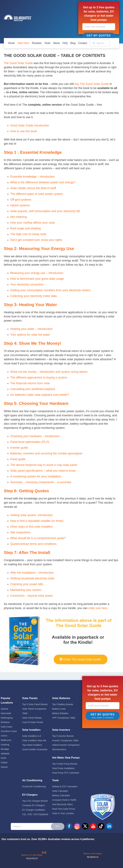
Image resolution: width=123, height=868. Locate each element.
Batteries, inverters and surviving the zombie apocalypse (46, 453)
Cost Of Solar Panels (33, 722)
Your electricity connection (27, 284)
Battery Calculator (61, 795)
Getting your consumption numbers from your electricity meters (50, 290)
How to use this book (24, 131)
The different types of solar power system (37, 194)
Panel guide (18, 459)
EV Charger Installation (34, 810)
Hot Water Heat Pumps (66, 758)
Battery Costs (59, 709)
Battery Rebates (60, 713)
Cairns (4, 736)
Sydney (5, 709)
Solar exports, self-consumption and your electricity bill (45, 211)
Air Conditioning (32, 780)
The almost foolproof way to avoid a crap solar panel (44, 465)
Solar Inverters (61, 730)
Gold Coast (6, 727)
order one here (98, 608)
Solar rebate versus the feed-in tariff (33, 188)
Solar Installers (31, 730)
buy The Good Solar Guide (92, 84)
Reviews (37, 43)
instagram (77, 826)
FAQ (65, 43)
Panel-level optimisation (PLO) (30, 442)
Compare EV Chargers (34, 805)
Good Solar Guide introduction (30, 125)
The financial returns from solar (30, 383)
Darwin (4, 767)
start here (23, 43)
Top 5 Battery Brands (63, 704)
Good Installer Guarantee (35, 749)
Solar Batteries (61, 698)
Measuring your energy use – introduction (37, 273)
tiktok (101, 826)
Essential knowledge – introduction (32, 177)
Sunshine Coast (9, 731)
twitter (85, 826)
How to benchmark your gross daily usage (37, 279)
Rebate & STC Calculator (65, 786)
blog (73, 43)
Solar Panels (30, 698)
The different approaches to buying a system (39, 378)
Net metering (18, 217)
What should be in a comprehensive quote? (38, 538)
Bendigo (5, 749)
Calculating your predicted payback (33, 389)
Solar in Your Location (63, 813)
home (11, 43)
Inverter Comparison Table (65, 740)
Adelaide (5, 754)
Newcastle (6, 713)
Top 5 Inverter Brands (63, 736)
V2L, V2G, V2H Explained (35, 814)
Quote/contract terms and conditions (33, 544)
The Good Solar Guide (18, 63)
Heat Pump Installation (64, 768)
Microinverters (59, 749)
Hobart (4, 763)
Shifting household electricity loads (32, 578)
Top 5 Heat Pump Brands (65, 764)
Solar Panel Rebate (32, 718)
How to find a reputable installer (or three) (37, 521)
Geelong (5, 745)
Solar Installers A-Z (32, 736)
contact (83, 43)
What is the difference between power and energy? (43, 182)
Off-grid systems (21, 200)
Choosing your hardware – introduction (35, 436)
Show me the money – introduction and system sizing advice (49, 372)
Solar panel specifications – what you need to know (43, 471)
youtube (93, 826)
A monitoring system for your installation (36, 476)
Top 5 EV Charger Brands (35, 801)
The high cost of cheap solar (28, 234)
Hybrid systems (20, 205)
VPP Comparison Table (64, 718)
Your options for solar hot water (30, 335)
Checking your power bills (27, 584)
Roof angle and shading (25, 228)
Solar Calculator (60, 791)
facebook (69, 826)
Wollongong (7, 718)
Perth (3, 758)
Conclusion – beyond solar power (32, 596)
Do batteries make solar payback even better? (40, 395)
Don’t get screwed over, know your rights (36, 240)
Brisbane (5, 722)
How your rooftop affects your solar (33, 223)
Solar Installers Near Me (34, 740)
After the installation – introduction (32, 573)
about (56, 43)
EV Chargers (30, 795)
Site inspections (20, 532)
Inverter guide (19, 448)
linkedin (109, 826)
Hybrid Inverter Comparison (66, 745)
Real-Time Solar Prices (64, 809)
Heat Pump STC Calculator (66, 773)
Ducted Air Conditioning (34, 786)
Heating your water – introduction (31, 329)
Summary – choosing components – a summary (41, 482)
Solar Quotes (18, 18)
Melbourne (6, 740)
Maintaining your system (26, 590)
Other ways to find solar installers (31, 527)
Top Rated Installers (32, 745)
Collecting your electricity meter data (33, 296)
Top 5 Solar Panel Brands (35, 704)
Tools (47, 43)
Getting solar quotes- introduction (31, 515)
